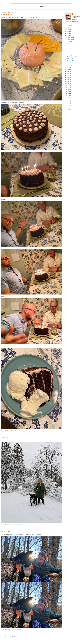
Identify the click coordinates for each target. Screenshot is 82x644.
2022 (68, 35)
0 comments (20, 430)
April (69, 53)
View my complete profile (71, 22)
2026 (68, 28)
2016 (68, 77)
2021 (68, 68)
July (69, 47)
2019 (68, 72)
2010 (68, 89)
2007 (68, 95)
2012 (68, 85)
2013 (68, 83)
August (69, 45)
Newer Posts (4, 634)
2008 (68, 93)
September (70, 43)
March (69, 55)
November (70, 39)
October (70, 41)
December (70, 37)
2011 (68, 87)
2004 (68, 101)
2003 (68, 103)
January (70, 65)
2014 (68, 81)
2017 (68, 75)
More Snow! (4, 437)
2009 (68, 91)
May (69, 51)
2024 (68, 32)
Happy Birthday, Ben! (7, 14)
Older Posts (59, 634)
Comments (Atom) (11, 637)
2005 (68, 99)
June (69, 49)
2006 (68, 97)
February (70, 63)
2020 (68, 70)
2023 (68, 33)
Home (32, 634)
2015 (68, 79)
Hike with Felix (5, 531)
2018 (68, 73)
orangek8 (41, 6)
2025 (68, 30)
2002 (68, 105)
